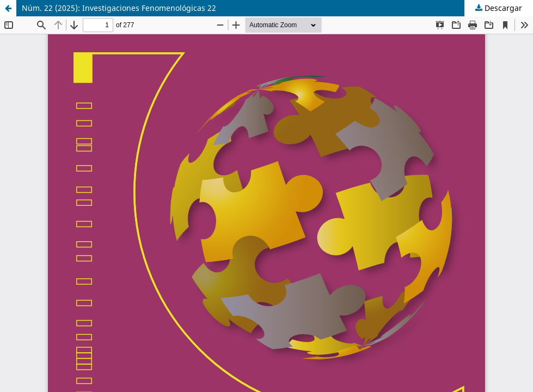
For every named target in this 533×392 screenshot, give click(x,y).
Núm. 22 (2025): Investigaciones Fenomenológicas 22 (119, 8)
